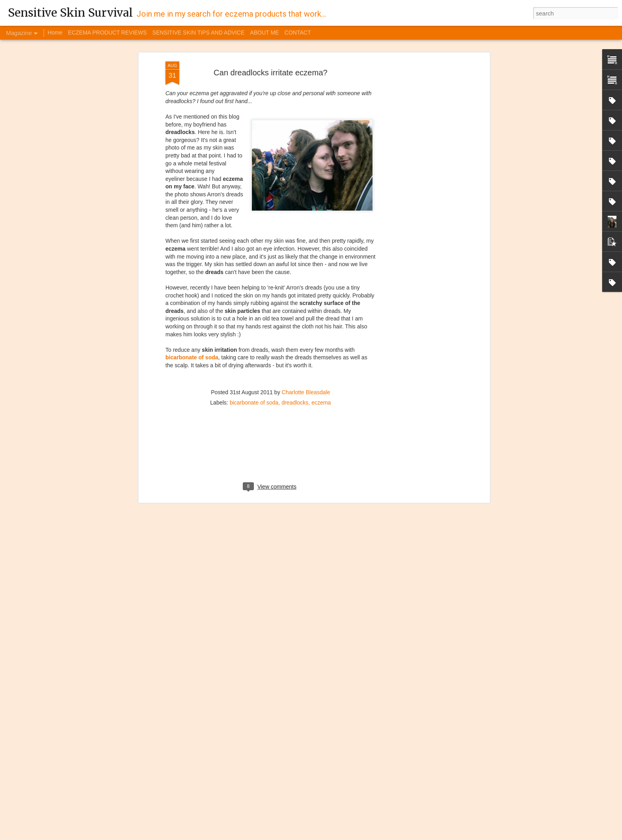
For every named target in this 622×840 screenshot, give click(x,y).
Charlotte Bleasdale (306, 341)
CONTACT (298, 33)
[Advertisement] (419, 136)
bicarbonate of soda (192, 307)
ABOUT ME (264, 33)
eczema (321, 352)
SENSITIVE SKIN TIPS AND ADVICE (198, 33)
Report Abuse (411, 836)
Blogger (388, 836)
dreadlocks (295, 352)
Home (55, 33)
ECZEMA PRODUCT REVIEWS (107, 33)
